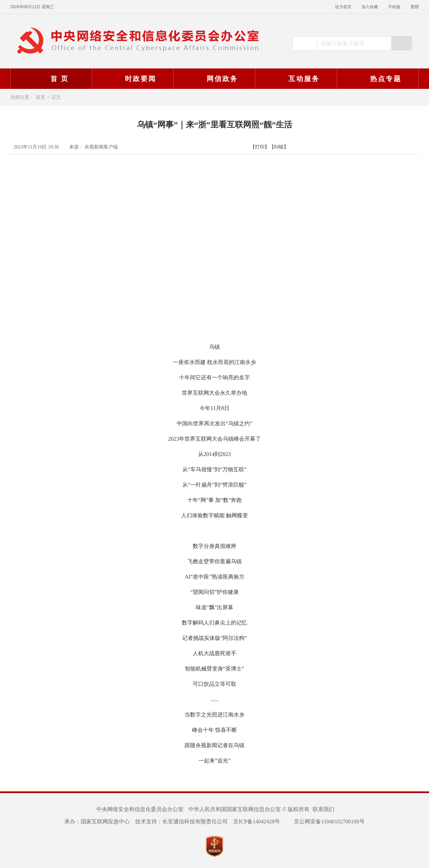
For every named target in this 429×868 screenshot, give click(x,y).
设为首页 (343, 7)
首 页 (51, 79)
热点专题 (377, 79)
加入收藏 (370, 7)
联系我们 (323, 809)
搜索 (401, 43)
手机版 (394, 7)
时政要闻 (132, 79)
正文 (56, 97)
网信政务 (213, 79)
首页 (41, 97)
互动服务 (295, 79)
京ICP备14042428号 (257, 822)
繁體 (415, 7)
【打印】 (260, 147)
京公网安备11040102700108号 (325, 822)
